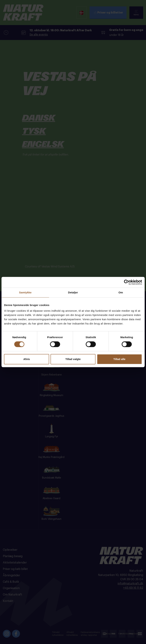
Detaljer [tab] (73, 292)
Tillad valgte (73, 359)
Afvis (27, 359)
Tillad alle (119, 359)
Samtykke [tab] (25, 292)
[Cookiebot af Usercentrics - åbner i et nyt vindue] (126, 282)
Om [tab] (121, 292)
